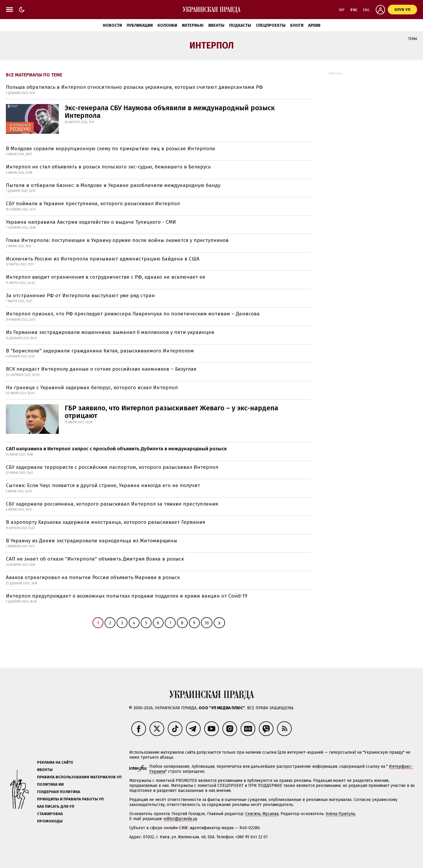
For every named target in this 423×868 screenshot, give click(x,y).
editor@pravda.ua (180, 819)
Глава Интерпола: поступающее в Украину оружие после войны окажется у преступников (117, 240)
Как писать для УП (56, 806)
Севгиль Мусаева (262, 814)
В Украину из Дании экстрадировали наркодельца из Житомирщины (92, 541)
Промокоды (50, 821)
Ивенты (216, 25)
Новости (112, 25)
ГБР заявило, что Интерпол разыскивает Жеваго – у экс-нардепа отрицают (171, 412)
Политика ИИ (50, 784)
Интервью (193, 25)
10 (207, 623)
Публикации (140, 25)
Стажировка (50, 814)
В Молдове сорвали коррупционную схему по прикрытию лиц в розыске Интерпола (110, 149)
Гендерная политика (59, 792)
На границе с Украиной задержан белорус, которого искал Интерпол (92, 388)
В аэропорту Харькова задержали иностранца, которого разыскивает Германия (105, 522)
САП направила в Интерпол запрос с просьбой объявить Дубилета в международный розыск (116, 449)
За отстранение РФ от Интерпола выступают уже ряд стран (80, 296)
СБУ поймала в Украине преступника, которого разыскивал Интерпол (93, 204)
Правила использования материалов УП (79, 777)
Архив (314, 25)
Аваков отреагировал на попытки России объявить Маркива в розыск (93, 577)
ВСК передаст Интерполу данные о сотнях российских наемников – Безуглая (101, 369)
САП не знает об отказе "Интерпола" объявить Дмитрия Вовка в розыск (95, 559)
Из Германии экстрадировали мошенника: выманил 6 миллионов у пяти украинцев (110, 332)
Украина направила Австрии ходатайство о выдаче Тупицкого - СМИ (91, 222)
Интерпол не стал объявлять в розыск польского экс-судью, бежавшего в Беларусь (108, 167)
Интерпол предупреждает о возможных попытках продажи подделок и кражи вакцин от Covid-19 (127, 596)
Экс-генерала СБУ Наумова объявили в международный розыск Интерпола (170, 112)
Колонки (167, 25)
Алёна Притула (340, 814)
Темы (413, 39)
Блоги (297, 25)
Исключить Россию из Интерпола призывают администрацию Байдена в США (103, 259)
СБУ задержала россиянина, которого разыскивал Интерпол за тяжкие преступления (112, 504)
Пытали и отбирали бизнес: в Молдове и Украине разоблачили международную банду (113, 185)
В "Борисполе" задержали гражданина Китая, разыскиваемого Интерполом (100, 351)
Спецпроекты (271, 25)
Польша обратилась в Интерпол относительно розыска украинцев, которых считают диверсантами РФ (134, 87)
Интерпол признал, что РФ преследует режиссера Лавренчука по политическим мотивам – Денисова (133, 314)
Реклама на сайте (55, 762)
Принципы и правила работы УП (70, 799)
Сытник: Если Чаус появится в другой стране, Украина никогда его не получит (103, 485)
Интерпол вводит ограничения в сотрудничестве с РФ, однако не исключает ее (106, 277)
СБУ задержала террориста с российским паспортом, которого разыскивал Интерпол (112, 467)
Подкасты (240, 25)
